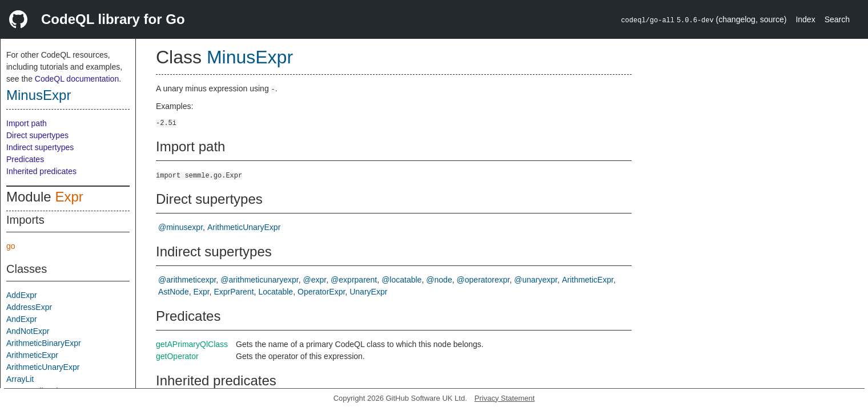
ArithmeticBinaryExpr (44, 343)
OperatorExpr (321, 292)
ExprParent (234, 292)
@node (439, 280)
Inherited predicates (41, 171)
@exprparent (354, 280)
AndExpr (22, 319)
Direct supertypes (37, 135)
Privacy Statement (505, 398)
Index (805, 19)
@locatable (401, 280)
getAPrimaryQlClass (192, 344)
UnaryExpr (368, 292)
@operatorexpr (483, 280)
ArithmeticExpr (32, 355)
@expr (315, 280)
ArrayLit (20, 379)
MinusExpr (39, 95)
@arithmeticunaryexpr (259, 280)
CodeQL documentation (77, 79)
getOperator (177, 356)
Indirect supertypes (40, 147)
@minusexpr (180, 227)
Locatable (276, 292)
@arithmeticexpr (187, 280)
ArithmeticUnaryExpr (43, 367)
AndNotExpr (28, 331)
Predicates (25, 159)
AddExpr (22, 295)
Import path (27, 123)
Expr (69, 197)
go (11, 246)
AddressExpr (29, 307)
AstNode (174, 292)
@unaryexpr (536, 280)
